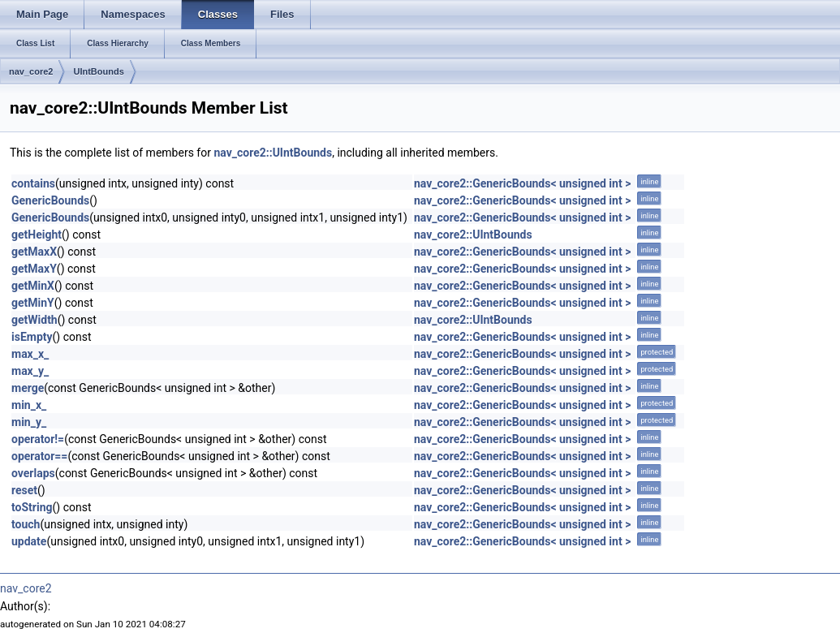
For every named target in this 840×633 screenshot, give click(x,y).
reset (24, 490)
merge (28, 388)
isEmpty (32, 337)
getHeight (37, 235)
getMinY (33, 303)
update (29, 541)
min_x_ (29, 405)
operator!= (38, 439)
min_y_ (29, 422)
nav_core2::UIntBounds (273, 153)
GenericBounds (50, 200)
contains (33, 183)
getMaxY (34, 269)
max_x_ (30, 354)
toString (32, 507)
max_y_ (30, 371)
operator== (39, 456)
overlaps (33, 473)
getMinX (33, 286)
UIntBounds (98, 71)
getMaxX (34, 252)
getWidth (34, 320)
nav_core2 (31, 71)
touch (26, 524)
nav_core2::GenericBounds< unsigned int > (522, 183)
